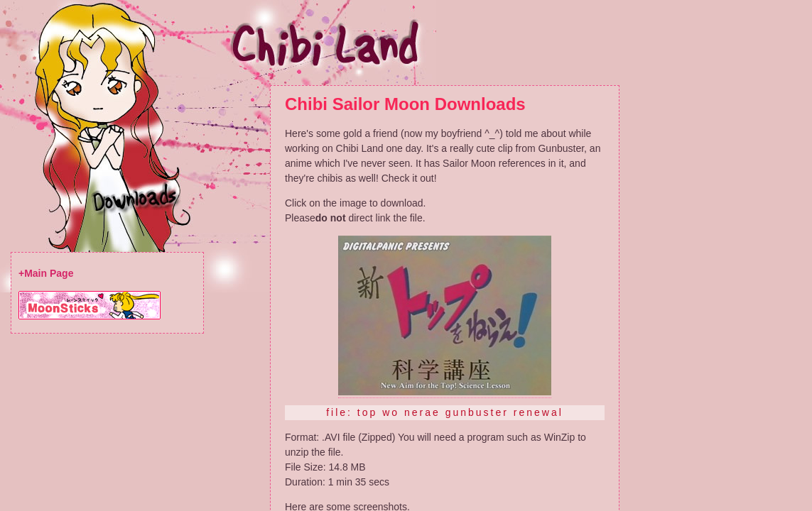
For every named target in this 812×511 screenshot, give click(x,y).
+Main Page (46, 273)
